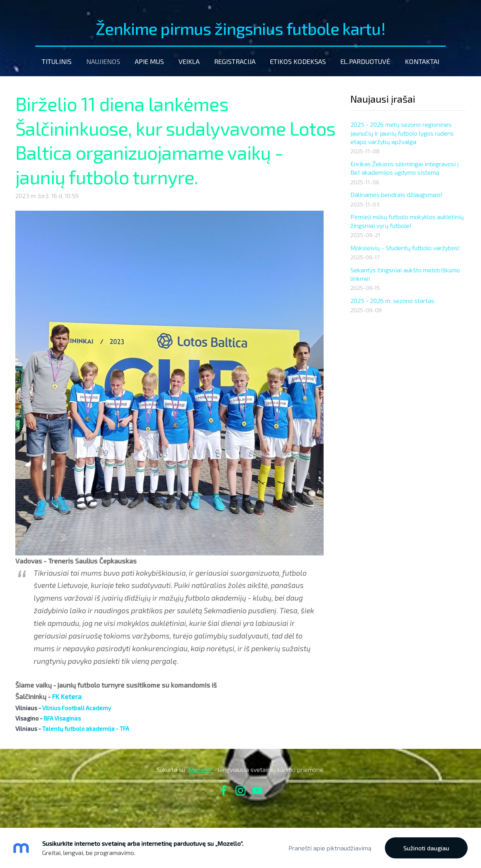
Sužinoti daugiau (426, 848)
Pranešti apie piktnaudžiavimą (330, 848)
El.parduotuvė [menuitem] (365, 61)
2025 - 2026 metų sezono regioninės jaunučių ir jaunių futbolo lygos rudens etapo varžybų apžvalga (402, 133)
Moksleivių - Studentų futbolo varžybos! (405, 248)
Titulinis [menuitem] (57, 61)
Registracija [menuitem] (235, 61)
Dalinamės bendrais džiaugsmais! (397, 194)
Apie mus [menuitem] (149, 61)
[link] (67, 697)
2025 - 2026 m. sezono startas (392, 301)
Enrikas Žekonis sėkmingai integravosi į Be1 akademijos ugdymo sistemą (405, 168)
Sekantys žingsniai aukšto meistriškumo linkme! (405, 274)
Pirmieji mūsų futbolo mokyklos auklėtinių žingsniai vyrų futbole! (407, 221)
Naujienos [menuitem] (103, 61)
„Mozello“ (199, 769)
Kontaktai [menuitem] (422, 61)
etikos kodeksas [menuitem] (298, 61)
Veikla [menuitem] (189, 61)
